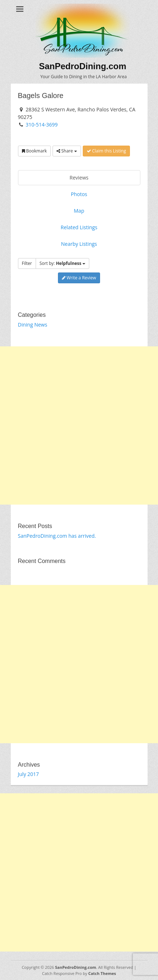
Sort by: (63, 263)
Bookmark (35, 151)
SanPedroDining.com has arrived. (57, 536)
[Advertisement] (79, 425)
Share (67, 151)
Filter (27, 263)
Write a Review (79, 278)
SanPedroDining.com (83, 66)
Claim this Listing (106, 151)
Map (79, 211)
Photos (79, 194)
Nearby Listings (79, 244)
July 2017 (29, 774)
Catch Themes (102, 973)
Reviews (79, 178)
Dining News (33, 325)
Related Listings (79, 227)
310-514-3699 (42, 125)
